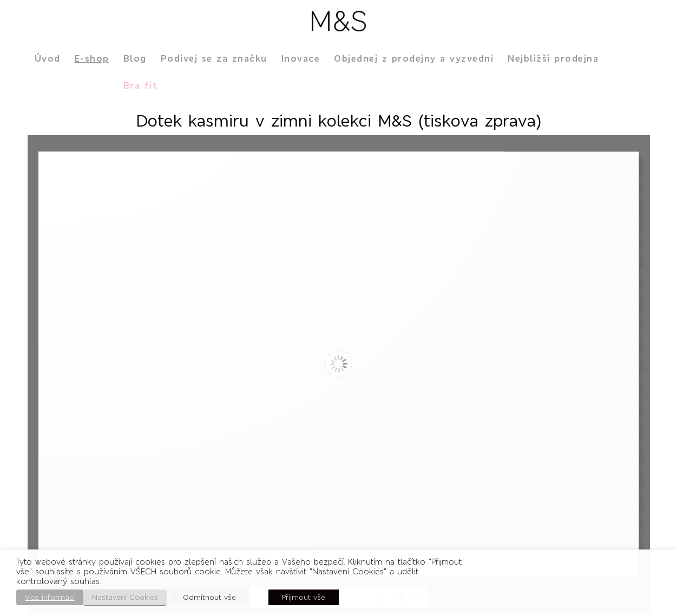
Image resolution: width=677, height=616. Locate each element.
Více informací (50, 597)
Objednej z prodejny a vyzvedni (414, 58)
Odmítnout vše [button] (209, 597)
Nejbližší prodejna (553, 58)
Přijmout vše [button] (304, 597)
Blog (135, 58)
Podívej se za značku (214, 58)
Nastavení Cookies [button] (125, 597)
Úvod (48, 58)
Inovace (301, 58)
